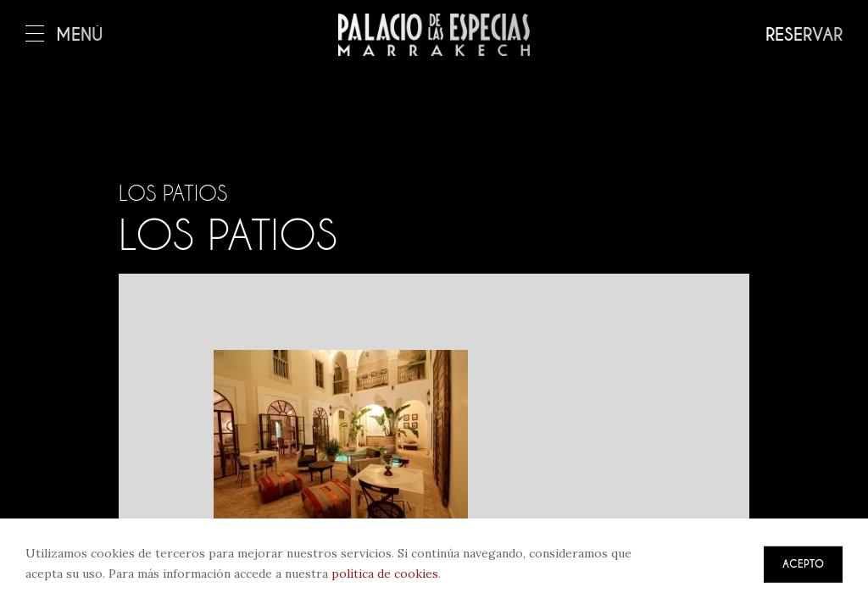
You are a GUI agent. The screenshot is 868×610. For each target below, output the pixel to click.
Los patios (173, 193)
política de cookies (385, 574)
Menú (64, 35)
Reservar (804, 35)
